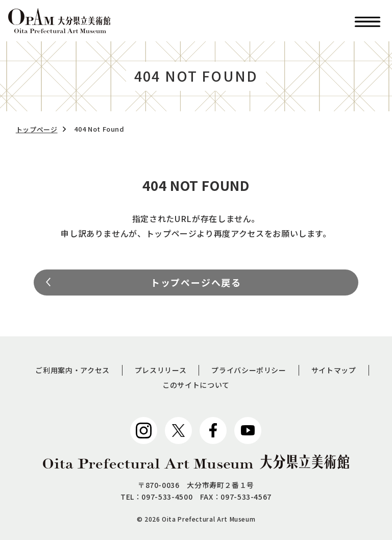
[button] (367, 21)
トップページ (37, 129)
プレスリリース (161, 370)
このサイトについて (196, 385)
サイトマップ (334, 370)
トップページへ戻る (196, 282)
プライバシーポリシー (249, 370)
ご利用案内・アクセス (72, 370)
